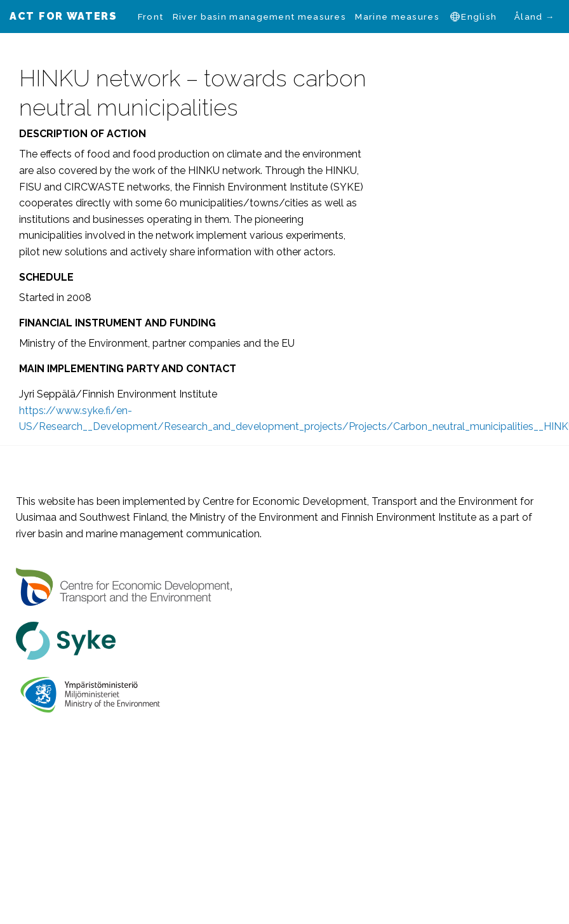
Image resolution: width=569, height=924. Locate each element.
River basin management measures (259, 17)
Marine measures (397, 17)
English (479, 17)
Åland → (535, 17)
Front (151, 17)
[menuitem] (151, 17)
